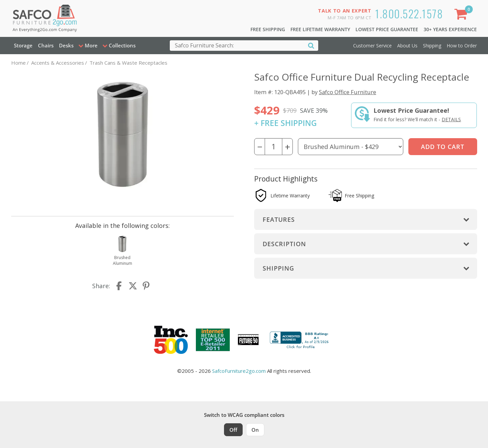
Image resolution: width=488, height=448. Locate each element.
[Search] (311, 45)
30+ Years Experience (450, 29)
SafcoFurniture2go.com (239, 371)
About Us (407, 46)
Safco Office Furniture (348, 92)
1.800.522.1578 (409, 13)
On (255, 430)
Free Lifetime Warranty (320, 29)
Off (233, 430)
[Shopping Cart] (462, 15)
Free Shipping (268, 29)
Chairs (46, 45)
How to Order (462, 46)
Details (451, 119)
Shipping (432, 46)
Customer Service (372, 46)
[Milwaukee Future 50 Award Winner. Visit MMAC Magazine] (248, 340)
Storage (23, 45)
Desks (66, 45)
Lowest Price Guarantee (387, 29)
